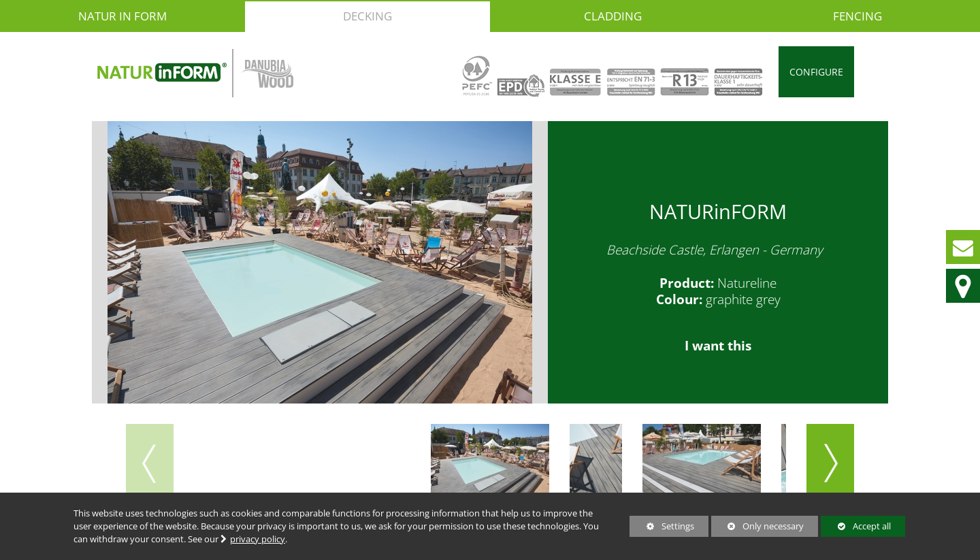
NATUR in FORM (122, 16)
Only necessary (757, 526)
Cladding (613, 16)
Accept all (855, 526)
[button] (830, 463)
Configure (816, 72)
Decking (367, 16)
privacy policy (258, 539)
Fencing (857, 16)
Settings (661, 528)
